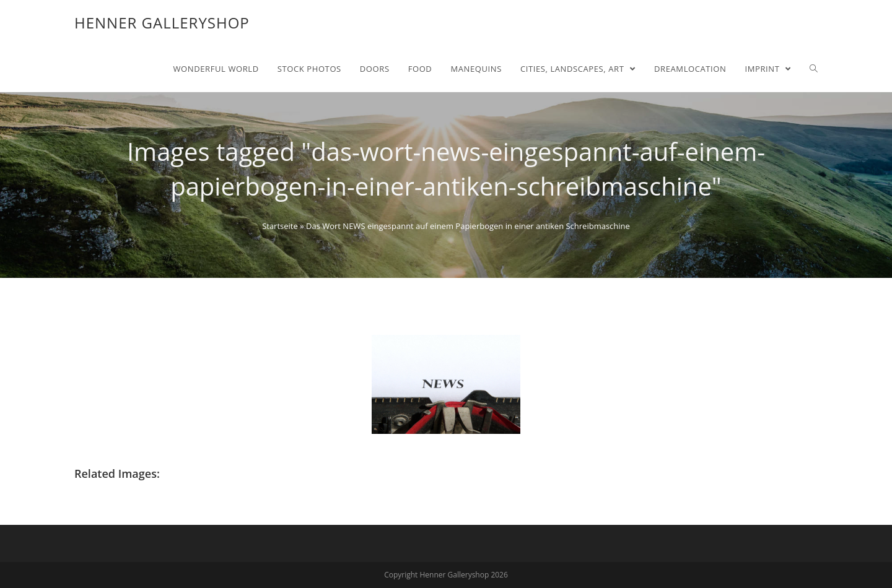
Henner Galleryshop (162, 23)
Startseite (280, 226)
